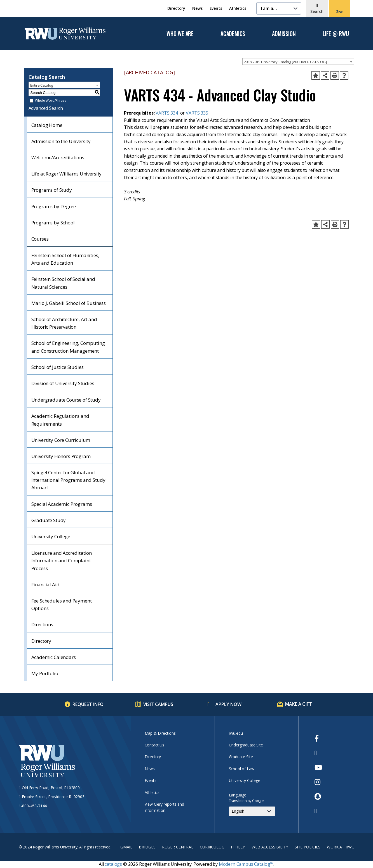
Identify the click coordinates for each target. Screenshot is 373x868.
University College (51, 536)
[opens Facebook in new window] (318, 738)
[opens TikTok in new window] (318, 811)
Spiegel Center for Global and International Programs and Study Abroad (68, 480)
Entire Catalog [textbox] (42, 85)
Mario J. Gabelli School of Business (69, 303)
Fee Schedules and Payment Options (62, 604)
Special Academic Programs (62, 504)
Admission (284, 34)
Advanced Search (46, 108)
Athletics (238, 8)
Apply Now (228, 704)
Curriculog (212, 847)
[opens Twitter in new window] (318, 753)
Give (339, 12)
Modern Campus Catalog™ (246, 864)
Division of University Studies (63, 383)
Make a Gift (298, 704)
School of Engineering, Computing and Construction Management (68, 347)
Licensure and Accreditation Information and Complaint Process (62, 560)
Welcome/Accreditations (58, 157)
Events (216, 8)
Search (317, 11)
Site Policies (308, 847)
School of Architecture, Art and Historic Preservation (64, 323)
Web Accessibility (270, 847)
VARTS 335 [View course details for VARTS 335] (197, 113)
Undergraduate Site (246, 745)
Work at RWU (341, 847)
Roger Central (178, 847)
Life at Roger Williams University (67, 174)
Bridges (147, 847)
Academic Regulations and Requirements (60, 420)
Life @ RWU (336, 34)
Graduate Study (49, 520)
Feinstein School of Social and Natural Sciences (63, 283)
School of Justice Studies (58, 367)
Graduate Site (241, 757)
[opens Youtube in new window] (318, 767)
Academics (233, 34)
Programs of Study (52, 190)
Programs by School (53, 223)
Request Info (88, 704)
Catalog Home (47, 125)
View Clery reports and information (164, 807)
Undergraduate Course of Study (66, 400)
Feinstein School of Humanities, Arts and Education (65, 259)
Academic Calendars (54, 657)
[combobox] (298, 61)
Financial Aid (45, 584)
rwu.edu (236, 733)
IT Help (238, 847)
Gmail (126, 847)
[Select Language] (252, 811)
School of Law (242, 769)
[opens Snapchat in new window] (318, 796)
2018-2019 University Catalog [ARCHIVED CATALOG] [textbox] (285, 62)
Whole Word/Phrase (51, 101)
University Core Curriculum (61, 440)
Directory (176, 8)
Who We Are (180, 34)
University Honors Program (61, 456)
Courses (40, 239)
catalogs (113, 864)
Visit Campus (158, 704)
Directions (42, 624)
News (197, 8)
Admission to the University (61, 141)
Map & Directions (160, 733)
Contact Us (154, 745)
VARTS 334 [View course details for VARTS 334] (167, 113)
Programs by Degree (54, 206)
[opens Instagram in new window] (318, 782)
